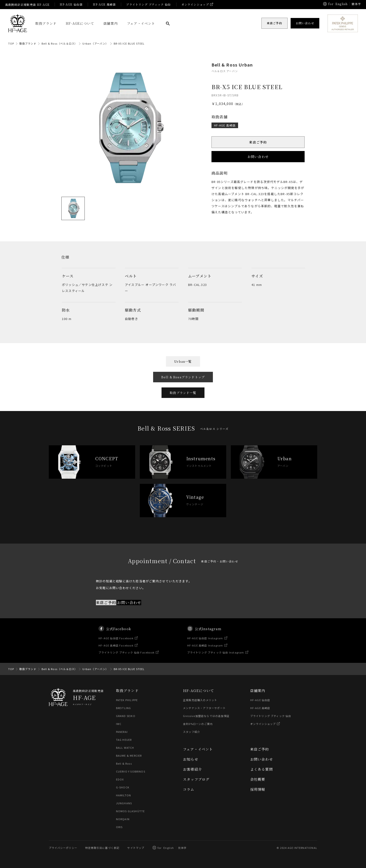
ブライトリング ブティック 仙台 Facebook (127, 660)
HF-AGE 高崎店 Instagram (205, 652)
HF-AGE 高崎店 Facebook (116, 652)
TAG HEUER (124, 740)
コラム (189, 789)
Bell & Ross (124, 763)
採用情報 (258, 789)
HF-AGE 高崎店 (104, 4)
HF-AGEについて (80, 23)
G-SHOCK (123, 787)
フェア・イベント (141, 23)
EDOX (120, 779)
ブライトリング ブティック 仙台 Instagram (216, 660)
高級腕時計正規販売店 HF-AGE (27, 5)
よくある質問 (262, 769)
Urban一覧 (183, 361)
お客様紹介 (192, 769)
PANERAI (122, 732)
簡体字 (356, 4)
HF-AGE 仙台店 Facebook (116, 645)
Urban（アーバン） (95, 43)
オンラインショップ (195, 4)
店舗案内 (111, 23)
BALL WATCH (125, 748)
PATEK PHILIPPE (127, 700)
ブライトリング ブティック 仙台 (148, 4)
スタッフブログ (196, 779)
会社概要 (258, 779)
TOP (11, 43)
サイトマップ (136, 848)
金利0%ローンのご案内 (198, 724)
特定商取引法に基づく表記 (102, 848)
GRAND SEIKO (126, 716)
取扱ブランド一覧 (183, 393)
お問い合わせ (258, 157)
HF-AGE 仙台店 (71, 4)
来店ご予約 (258, 142)
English (341, 4)
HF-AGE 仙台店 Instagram (205, 645)
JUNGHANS (124, 803)
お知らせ (191, 759)
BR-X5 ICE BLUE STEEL (129, 43)
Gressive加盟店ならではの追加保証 (206, 716)
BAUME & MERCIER (129, 756)
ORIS (119, 827)
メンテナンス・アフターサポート (204, 708)
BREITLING (124, 708)
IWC (119, 724)
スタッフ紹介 (192, 732)
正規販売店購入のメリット (200, 700)
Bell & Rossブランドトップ (183, 377)
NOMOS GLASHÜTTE (130, 811)
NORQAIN (123, 819)
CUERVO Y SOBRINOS (131, 771)
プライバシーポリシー (63, 848)
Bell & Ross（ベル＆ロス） (60, 43)
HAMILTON (124, 795)
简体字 (182, 848)
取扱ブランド (46, 23)
